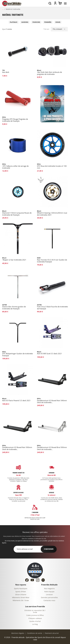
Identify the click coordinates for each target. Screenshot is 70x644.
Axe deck (6, 71)
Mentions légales (18, 633)
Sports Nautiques (21, 589)
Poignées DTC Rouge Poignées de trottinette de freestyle (15, 119)
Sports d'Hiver (21, 592)
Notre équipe (49, 592)
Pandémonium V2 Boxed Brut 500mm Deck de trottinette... (52, 448)
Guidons (25, 22)
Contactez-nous (49, 601)
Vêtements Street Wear (21, 598)
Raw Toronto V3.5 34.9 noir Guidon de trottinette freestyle (52, 260)
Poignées (48, 22)
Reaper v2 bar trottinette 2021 (14, 259)
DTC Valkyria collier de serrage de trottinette (15, 166)
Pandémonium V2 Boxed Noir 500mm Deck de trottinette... (17, 448)
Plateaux (14, 22)
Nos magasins (49, 589)
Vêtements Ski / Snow (21, 601)
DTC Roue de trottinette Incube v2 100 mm (52, 166)
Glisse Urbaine (21, 595)
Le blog (35, 624)
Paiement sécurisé (51, 633)
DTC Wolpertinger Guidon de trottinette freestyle (17, 354)
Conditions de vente (34, 633)
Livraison (49, 595)
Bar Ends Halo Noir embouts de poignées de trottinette (49, 72)
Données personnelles (49, 598)
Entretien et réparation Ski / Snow (35, 612)
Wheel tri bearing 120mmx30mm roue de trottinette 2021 (52, 213)
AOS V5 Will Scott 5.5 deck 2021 (49, 353)
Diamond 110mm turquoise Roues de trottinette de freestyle (17, 213)
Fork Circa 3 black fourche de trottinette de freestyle (52, 307)
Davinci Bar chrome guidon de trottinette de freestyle (14, 307)
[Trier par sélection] (59, 29)
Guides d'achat (35, 621)
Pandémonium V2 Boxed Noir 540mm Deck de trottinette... (52, 401)
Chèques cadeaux (35, 618)
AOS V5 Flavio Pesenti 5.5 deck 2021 (16, 400)
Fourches (36, 22)
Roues (58, 22)
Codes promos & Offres (35, 615)
